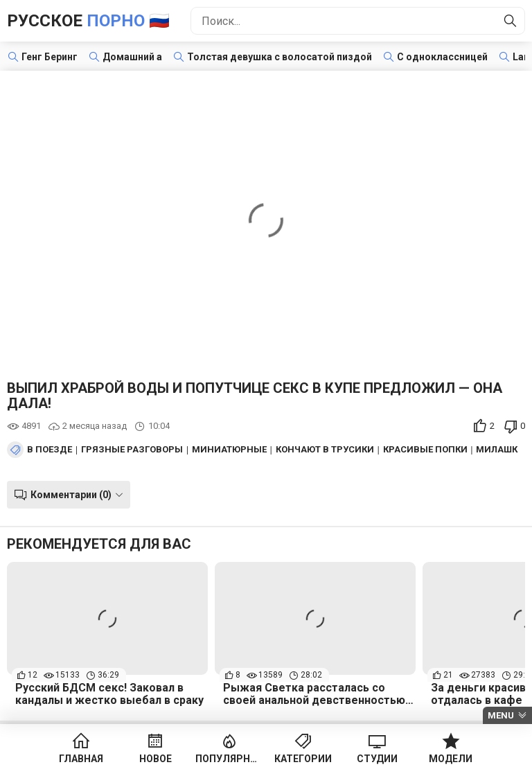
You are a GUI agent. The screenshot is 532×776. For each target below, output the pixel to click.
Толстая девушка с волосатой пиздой (280, 57)
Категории (303, 759)
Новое (156, 759)
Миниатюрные (229, 450)
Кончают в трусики (325, 450)
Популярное (229, 759)
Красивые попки (425, 450)
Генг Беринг (50, 57)
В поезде (50, 450)
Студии (377, 759)
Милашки (500, 450)
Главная (81, 759)
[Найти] (511, 21)
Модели (451, 759)
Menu (501, 715)
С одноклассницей (442, 57)
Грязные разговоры (132, 450)
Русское (88, 21)
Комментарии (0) (71, 495)
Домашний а (132, 57)
